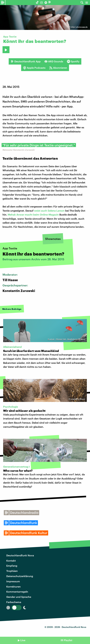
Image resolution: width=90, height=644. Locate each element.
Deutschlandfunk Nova (20, 555)
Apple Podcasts (34, 68)
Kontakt (11, 561)
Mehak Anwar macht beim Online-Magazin (33, 214)
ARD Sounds (54, 61)
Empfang (12, 566)
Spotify (73, 61)
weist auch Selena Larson (49, 211)
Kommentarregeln (17, 592)
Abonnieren (58, 68)
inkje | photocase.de (79, 27)
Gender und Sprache (19, 597)
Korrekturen (13, 586)
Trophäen (12, 571)
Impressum (13, 581)
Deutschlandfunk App (26, 61)
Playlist (68, 640)
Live (23, 640)
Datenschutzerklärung (20, 576)
